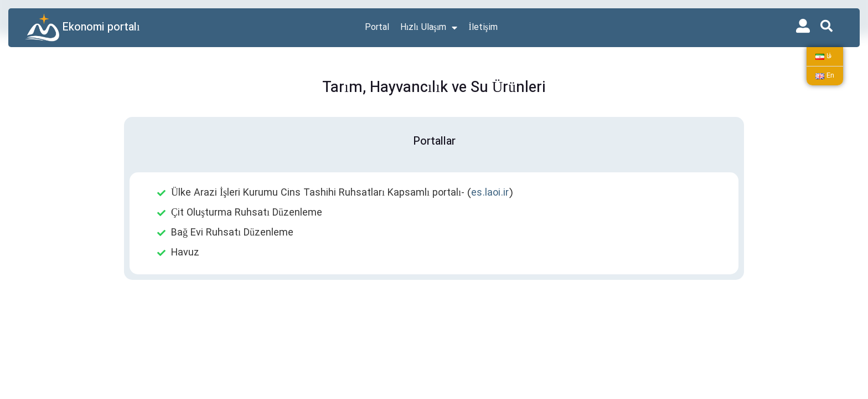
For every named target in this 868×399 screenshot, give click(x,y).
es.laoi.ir (490, 193)
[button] (826, 26)
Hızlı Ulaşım (429, 28)
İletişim (483, 28)
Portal (377, 28)
